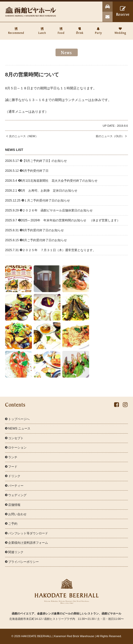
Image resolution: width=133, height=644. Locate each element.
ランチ (11, 457)
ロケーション (16, 448)
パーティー (14, 486)
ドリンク (13, 476)
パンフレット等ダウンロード (27, 533)
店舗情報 (13, 505)
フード (11, 467)
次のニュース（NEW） (22, 136)
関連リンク (14, 552)
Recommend (16, 28)
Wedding (120, 28)
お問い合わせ (16, 514)
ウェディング (16, 495)
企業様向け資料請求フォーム (27, 543)
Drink (80, 28)
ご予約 (11, 524)
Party (99, 28)
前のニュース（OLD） (112, 136)
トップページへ (17, 419)
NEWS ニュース (18, 428)
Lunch (42, 28)
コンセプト (14, 438)
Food (61, 28)
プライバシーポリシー (22, 562)
